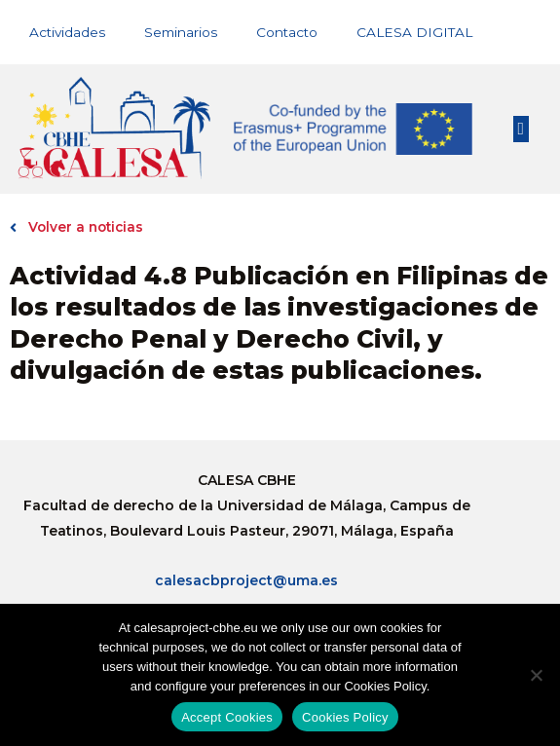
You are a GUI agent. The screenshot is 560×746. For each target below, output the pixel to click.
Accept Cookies (227, 717)
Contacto (287, 32)
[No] (536, 675)
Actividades (67, 32)
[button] (521, 129)
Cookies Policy (345, 717)
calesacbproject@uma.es (246, 580)
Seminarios (181, 32)
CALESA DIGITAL (414, 32)
